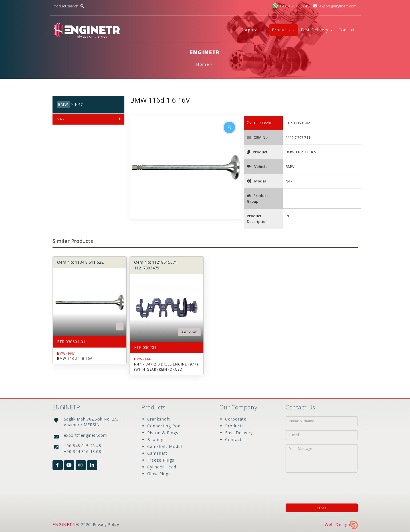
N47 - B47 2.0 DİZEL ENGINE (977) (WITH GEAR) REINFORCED (166, 367)
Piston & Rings (163, 433)
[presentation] (322, 486)
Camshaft (157, 453)
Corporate (236, 419)
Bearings (156, 439)
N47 (61, 119)
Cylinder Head (162, 467)
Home (203, 64)
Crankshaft (159, 419)
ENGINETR (64, 524)
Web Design (341, 524)
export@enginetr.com (335, 6)
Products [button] (283, 30)
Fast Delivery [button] (317, 30)
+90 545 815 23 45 (291, 6)
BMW (63, 104)
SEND (322, 508)
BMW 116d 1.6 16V (75, 359)
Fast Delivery (239, 433)
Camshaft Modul (165, 446)
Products (235, 426)
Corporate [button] (253, 30)
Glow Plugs (159, 474)
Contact (347, 30)
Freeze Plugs (161, 460)
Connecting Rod (164, 426)
